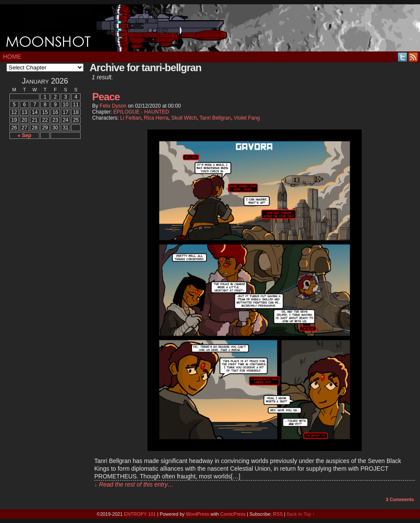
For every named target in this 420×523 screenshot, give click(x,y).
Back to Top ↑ (301, 514)
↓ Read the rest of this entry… (134, 484)
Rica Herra (156, 118)
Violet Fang (247, 118)
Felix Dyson (113, 106)
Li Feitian (130, 118)
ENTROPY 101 (140, 514)
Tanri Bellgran (215, 118)
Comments (400, 499)
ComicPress (233, 514)
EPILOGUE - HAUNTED (141, 112)
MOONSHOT (210, 28)
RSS (413, 57)
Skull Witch (184, 118)
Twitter (403, 57)
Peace (106, 97)
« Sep (24, 135)
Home (12, 57)
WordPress (198, 514)
